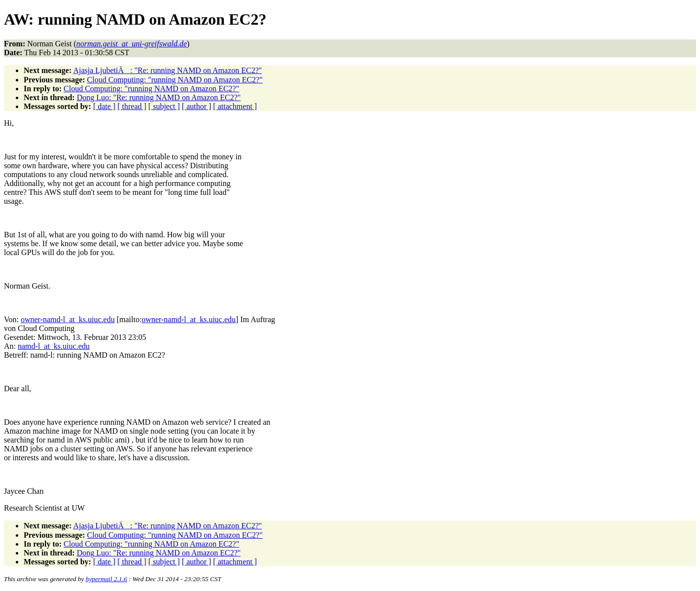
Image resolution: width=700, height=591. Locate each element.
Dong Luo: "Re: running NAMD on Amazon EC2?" (159, 97)
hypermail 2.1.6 (106, 579)
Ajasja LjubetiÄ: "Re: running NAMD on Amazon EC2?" (167, 70)
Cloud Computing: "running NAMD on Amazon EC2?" (175, 80)
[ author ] (197, 106)
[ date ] (104, 106)
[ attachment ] (235, 106)
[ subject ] (164, 106)
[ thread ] (132, 106)
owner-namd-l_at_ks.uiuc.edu (68, 319)
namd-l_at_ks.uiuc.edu (54, 346)
